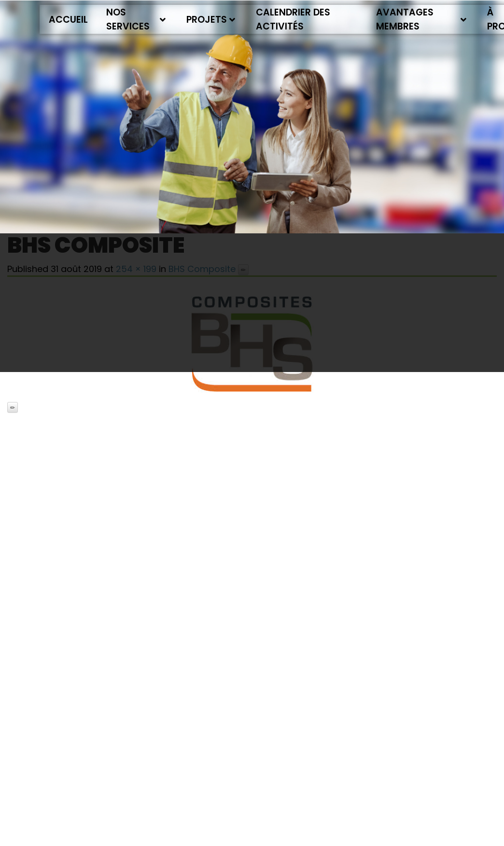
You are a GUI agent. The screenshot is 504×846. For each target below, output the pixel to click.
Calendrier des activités (293, 19)
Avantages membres (421, 19)
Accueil (68, 20)
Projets (211, 20)
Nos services (136, 19)
